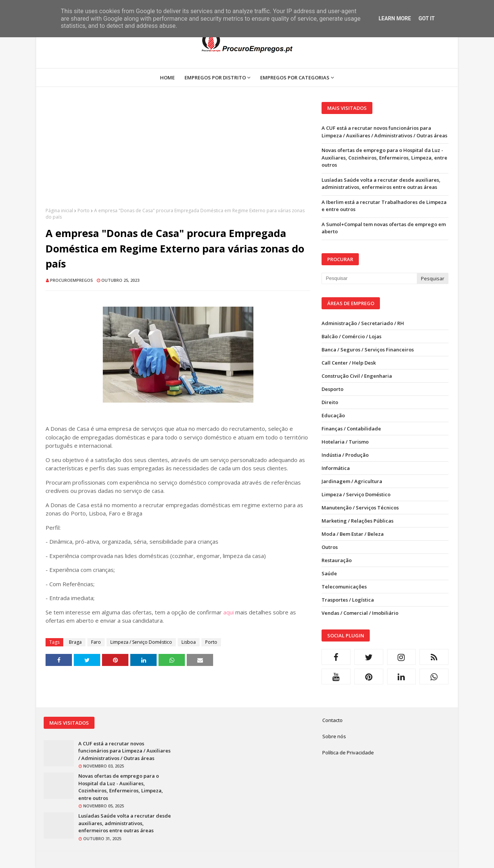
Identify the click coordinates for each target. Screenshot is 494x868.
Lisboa (189, 642)
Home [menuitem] (167, 78)
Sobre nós (334, 736)
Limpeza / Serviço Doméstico (141, 642)
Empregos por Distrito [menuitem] (215, 78)
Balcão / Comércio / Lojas (351, 336)
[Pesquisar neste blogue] (369, 278)
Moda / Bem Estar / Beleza (353, 534)
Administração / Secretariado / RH (363, 323)
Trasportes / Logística (348, 600)
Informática (336, 468)
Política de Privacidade (348, 752)
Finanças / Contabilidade (351, 429)
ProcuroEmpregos (72, 280)
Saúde (329, 573)
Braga (75, 642)
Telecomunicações (344, 587)
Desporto (332, 389)
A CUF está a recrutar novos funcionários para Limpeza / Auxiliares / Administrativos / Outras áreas (384, 132)
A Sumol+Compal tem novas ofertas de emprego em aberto (384, 228)
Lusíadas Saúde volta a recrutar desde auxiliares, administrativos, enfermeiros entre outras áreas (381, 184)
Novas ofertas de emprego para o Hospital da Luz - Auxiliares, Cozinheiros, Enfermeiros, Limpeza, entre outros (384, 157)
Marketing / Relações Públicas (358, 521)
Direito (330, 402)
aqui (229, 612)
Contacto (332, 720)
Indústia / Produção (345, 455)
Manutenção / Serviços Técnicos (360, 508)
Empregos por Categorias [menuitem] (295, 78)
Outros (330, 547)
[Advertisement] (178, 155)
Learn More (395, 18)
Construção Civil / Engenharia (357, 376)
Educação (333, 415)
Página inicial (59, 211)
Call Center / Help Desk (349, 363)
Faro (96, 642)
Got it (426, 18)
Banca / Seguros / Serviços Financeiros (368, 350)
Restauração (337, 560)
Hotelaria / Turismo (345, 442)
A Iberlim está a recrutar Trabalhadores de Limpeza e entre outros (384, 206)
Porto (84, 211)
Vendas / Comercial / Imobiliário (360, 613)
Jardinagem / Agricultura (352, 481)
